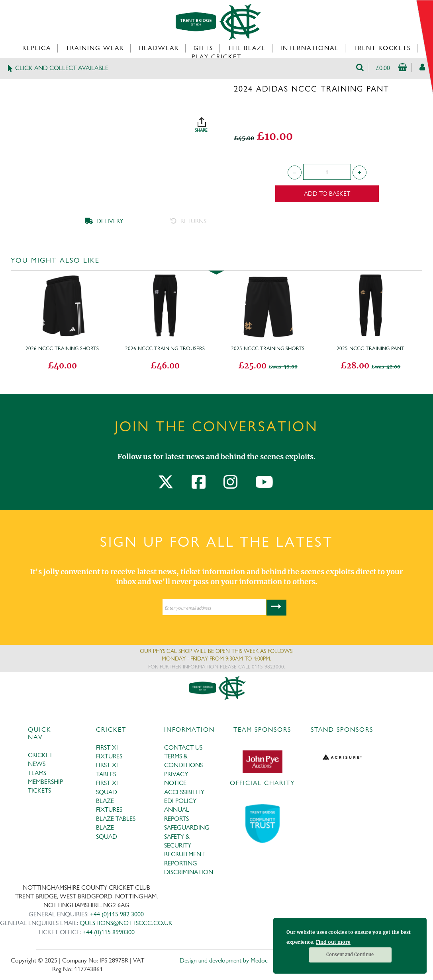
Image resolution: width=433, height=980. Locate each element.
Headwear (159, 48)
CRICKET (40, 755)
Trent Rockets (382, 48)
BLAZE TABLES (116, 819)
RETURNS (188, 221)
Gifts (203, 48)
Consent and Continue (350, 955)
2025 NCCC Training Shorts (268, 348)
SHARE (210, 122)
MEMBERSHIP (45, 782)
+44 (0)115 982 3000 (117, 914)
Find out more (333, 942)
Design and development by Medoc (224, 960)
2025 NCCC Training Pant (370, 348)
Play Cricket (216, 57)
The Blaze (247, 48)
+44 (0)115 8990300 (109, 932)
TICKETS (39, 790)
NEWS (37, 764)
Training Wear (95, 48)
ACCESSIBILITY (184, 792)
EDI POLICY (180, 801)
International (310, 48)
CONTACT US (183, 747)
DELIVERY (104, 221)
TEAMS (37, 773)
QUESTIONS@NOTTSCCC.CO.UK (126, 923)
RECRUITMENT (184, 854)
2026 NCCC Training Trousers (165, 348)
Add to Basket (327, 194)
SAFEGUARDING (187, 827)
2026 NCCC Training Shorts (62, 348)
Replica (37, 48)
